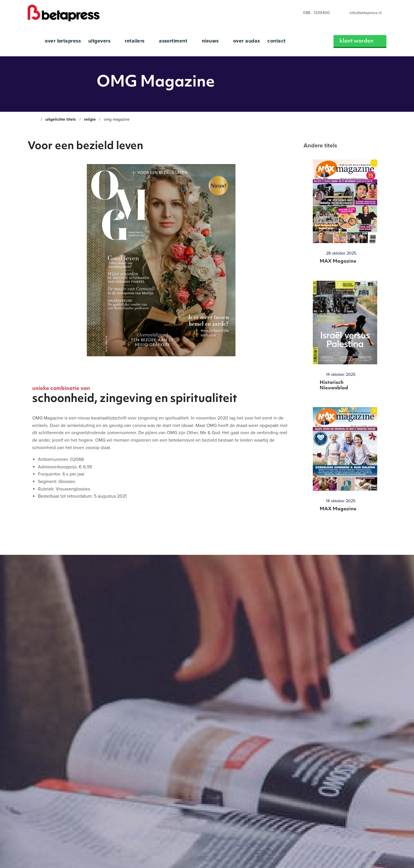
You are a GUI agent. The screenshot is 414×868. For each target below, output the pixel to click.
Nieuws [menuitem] (211, 41)
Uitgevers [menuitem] (100, 41)
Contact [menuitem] (276, 41)
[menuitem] (311, 13)
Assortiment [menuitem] (174, 41)
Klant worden (357, 41)
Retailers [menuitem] (135, 41)
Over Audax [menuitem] (247, 41)
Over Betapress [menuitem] (63, 41)
